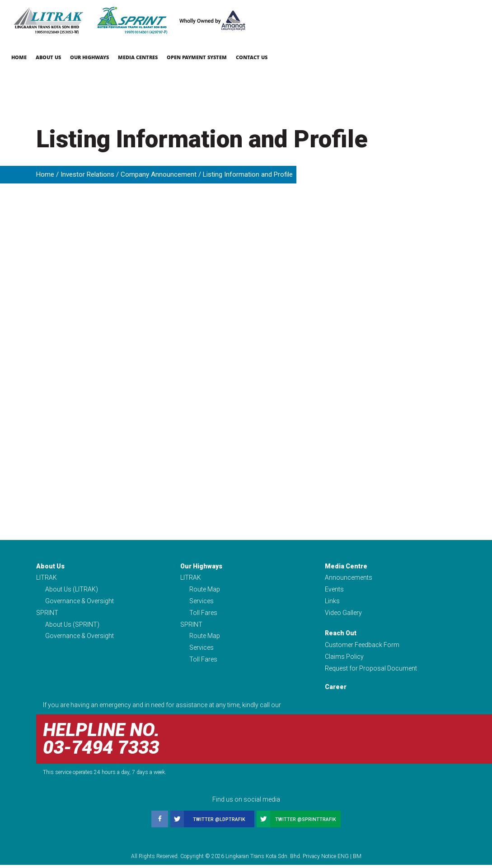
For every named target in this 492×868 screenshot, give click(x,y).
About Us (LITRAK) (72, 590)
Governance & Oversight (80, 602)
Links (332, 602)
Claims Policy (344, 659)
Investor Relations (87, 174)
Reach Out (341, 635)
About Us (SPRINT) (72, 626)
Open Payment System (197, 57)
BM (357, 859)
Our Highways (89, 57)
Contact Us (252, 57)
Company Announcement (159, 174)
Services (201, 602)
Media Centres (138, 57)
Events (334, 590)
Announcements (349, 578)
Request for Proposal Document (371, 671)
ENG (343, 859)
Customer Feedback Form (362, 647)
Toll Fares (203, 614)
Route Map (205, 590)
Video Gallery (343, 614)
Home (19, 57)
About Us (48, 57)
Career (336, 690)
